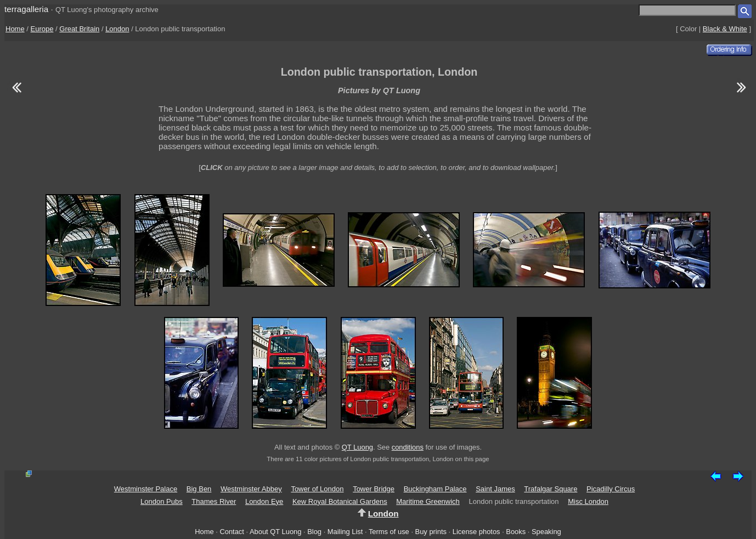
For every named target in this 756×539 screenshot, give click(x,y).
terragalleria (26, 9)
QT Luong (357, 447)
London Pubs (162, 501)
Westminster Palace (146, 489)
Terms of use (389, 532)
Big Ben (199, 489)
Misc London (588, 501)
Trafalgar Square (551, 489)
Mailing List (345, 532)
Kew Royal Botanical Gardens (340, 501)
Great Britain (79, 29)
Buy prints (431, 532)
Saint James (495, 489)
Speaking (546, 532)
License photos (476, 532)
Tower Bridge (374, 489)
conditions (408, 447)
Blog (314, 532)
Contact (232, 532)
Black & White (725, 29)
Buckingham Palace (435, 489)
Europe (42, 29)
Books (516, 532)
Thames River (214, 501)
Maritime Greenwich (428, 501)
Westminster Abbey (251, 489)
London (117, 29)
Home (15, 29)
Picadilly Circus (611, 489)
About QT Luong (275, 532)
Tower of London (317, 489)
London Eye (264, 501)
